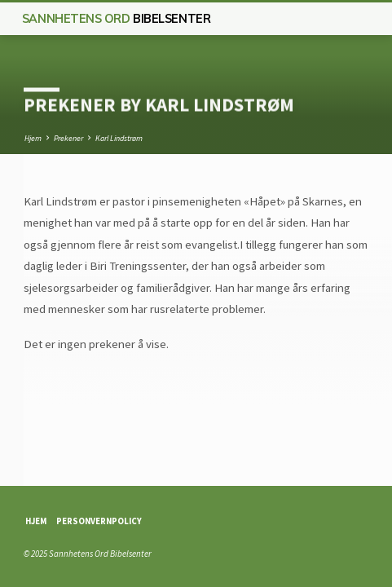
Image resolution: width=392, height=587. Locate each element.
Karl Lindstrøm (119, 138)
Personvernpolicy (99, 521)
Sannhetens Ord (116, 19)
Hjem (33, 138)
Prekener (68, 138)
